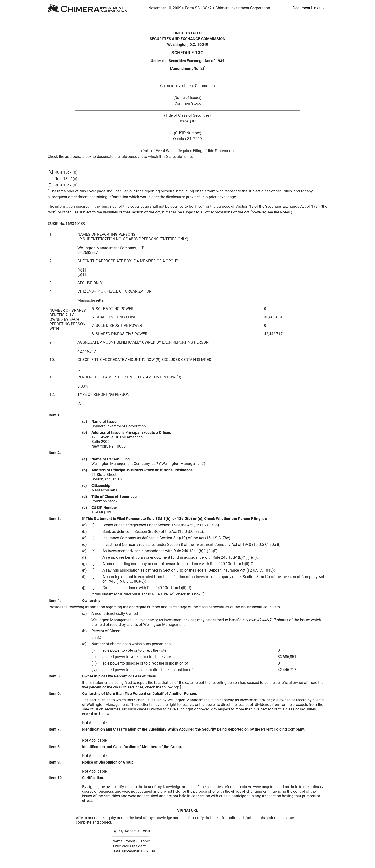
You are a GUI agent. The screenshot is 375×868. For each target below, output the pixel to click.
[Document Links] (309, 8)
